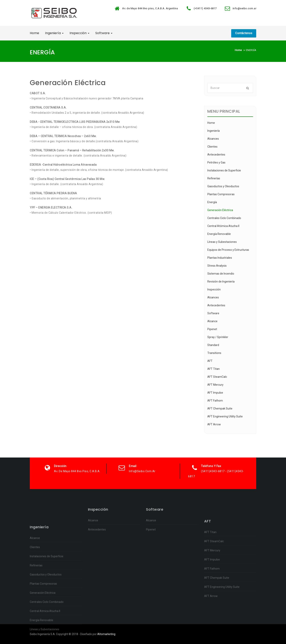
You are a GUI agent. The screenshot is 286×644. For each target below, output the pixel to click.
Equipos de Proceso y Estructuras (228, 250)
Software (104, 33)
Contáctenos (244, 33)
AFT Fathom (215, 401)
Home (34, 33)
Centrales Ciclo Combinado (224, 218)
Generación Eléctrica (220, 210)
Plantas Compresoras (221, 194)
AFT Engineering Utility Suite (225, 416)
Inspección (79, 33)
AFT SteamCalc (217, 377)
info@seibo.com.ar (244, 8)
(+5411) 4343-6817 (205, 8)
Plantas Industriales (220, 258)
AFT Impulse (215, 393)
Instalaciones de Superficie (224, 170)
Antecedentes (216, 155)
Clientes (212, 147)
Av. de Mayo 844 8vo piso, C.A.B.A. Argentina (150, 8)
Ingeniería (54, 33)
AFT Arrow (214, 424)
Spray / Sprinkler (218, 337)
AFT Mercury (215, 385)
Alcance (212, 321)
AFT (210, 361)
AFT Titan (214, 369)
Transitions (214, 353)
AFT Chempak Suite (220, 409)
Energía (212, 202)
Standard (213, 345)
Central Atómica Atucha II (223, 226)
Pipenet (212, 329)
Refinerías (214, 178)
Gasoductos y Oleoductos (223, 186)
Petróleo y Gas (216, 162)
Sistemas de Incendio (221, 274)
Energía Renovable (219, 234)
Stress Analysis (217, 266)
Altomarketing (106, 634)
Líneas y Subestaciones (222, 242)
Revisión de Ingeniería (221, 282)
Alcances (213, 139)
